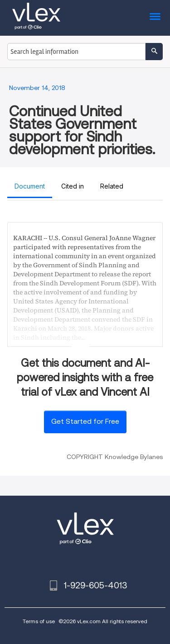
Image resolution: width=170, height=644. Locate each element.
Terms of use (39, 621)
